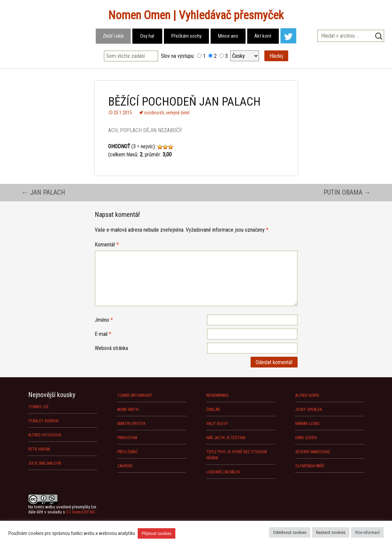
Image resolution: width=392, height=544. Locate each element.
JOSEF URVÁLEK (309, 410)
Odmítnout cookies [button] (290, 532)
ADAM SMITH (128, 410)
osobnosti (154, 113)
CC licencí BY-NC (81, 512)
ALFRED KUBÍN (307, 395)
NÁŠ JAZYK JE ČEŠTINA (226, 438)
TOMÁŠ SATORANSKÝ (135, 395)
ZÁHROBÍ (125, 466)
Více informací (367, 532)
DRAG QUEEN (306, 438)
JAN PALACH (43, 192)
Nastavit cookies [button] (331, 532)
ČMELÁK (213, 410)
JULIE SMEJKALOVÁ (45, 463)
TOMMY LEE (38, 407)
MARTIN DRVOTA (131, 424)
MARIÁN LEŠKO (308, 424)
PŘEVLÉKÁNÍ (127, 452)
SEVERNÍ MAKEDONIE (313, 452)
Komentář (107, 245)
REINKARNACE (217, 395)
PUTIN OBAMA (347, 192)
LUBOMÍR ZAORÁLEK (223, 472)
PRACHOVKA (127, 438)
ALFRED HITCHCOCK (45, 435)
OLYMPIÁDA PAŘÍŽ (310, 466)
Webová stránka (111, 348)
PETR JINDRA (39, 449)
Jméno (104, 320)
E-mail (103, 334)
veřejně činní (178, 113)
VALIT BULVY (217, 424)
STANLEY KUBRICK (43, 421)
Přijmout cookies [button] (157, 533)
